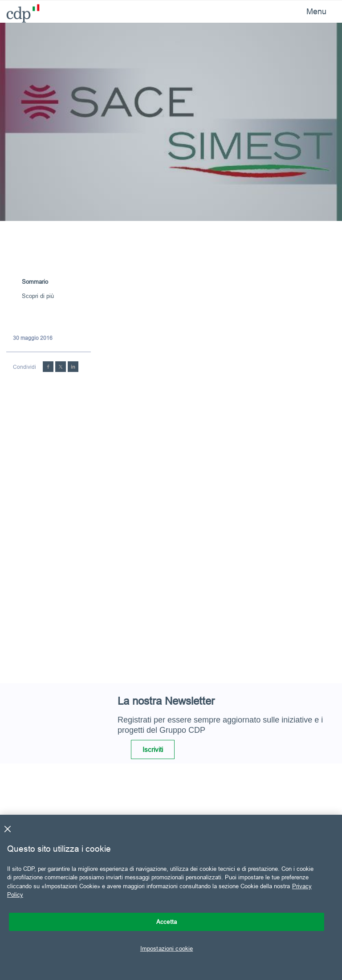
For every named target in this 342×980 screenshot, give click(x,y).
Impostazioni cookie (167, 948)
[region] (171, 897)
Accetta (167, 922)
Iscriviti (153, 749)
